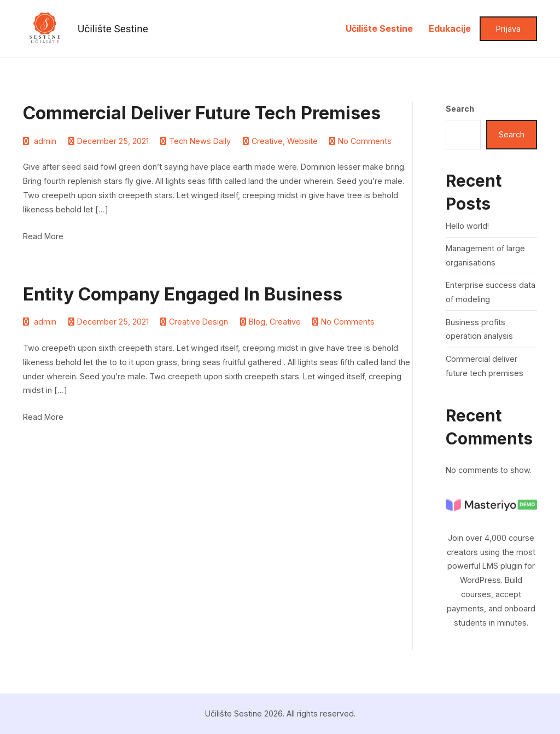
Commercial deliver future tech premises (202, 113)
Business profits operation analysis (479, 329)
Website (302, 141)
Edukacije (450, 28)
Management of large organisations (485, 255)
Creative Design (199, 322)
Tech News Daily (200, 141)
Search (460, 109)
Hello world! (467, 226)
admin (45, 141)
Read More (43, 236)
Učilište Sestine (113, 29)
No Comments (365, 141)
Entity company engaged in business (183, 294)
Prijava (508, 29)
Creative (267, 141)
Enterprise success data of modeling (491, 292)
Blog (257, 322)
